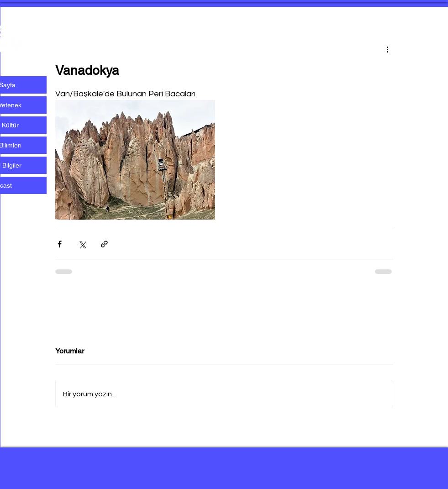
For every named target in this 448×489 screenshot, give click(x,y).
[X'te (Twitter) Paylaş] (82, 244)
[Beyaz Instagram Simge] (11, 224)
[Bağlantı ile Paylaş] (104, 244)
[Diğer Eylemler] (388, 49)
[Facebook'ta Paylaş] (60, 244)
